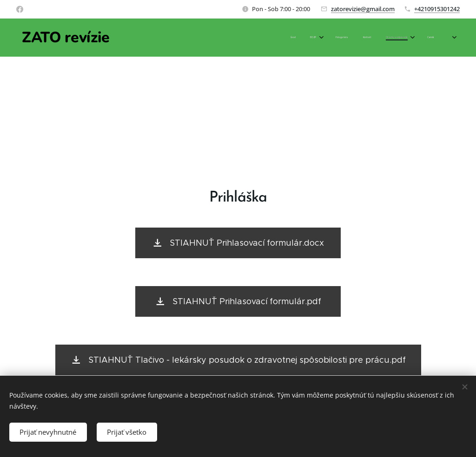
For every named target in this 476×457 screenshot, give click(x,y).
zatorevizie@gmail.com (363, 9)
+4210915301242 (437, 9)
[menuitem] (364, 38)
